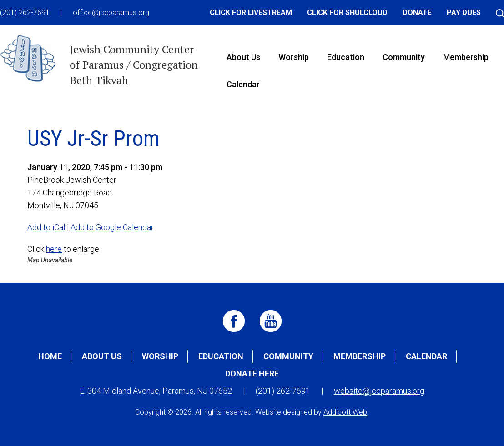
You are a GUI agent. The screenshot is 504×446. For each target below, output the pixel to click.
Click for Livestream (251, 13)
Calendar (243, 84)
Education (346, 57)
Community (404, 57)
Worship (294, 57)
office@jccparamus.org (111, 13)
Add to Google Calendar (112, 227)
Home (50, 356)
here (54, 249)
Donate (417, 13)
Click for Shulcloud (347, 13)
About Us (243, 57)
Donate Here (252, 373)
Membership (466, 57)
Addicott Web (345, 412)
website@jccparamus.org (379, 391)
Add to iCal (46, 227)
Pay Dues (464, 13)
